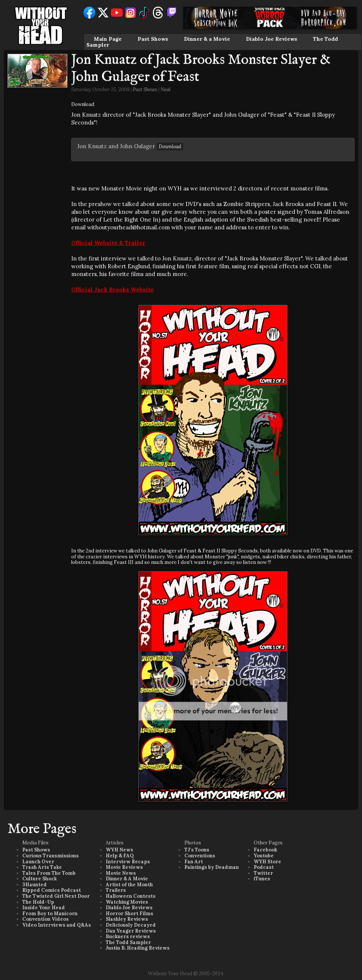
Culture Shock (40, 879)
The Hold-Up (38, 902)
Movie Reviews (124, 867)
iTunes (262, 879)
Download (83, 104)
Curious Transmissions (50, 856)
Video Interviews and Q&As (57, 925)
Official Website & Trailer (108, 243)
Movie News (121, 873)
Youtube (264, 856)
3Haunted (34, 885)
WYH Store (267, 862)
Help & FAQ (120, 856)
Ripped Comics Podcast (52, 890)
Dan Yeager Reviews (131, 931)
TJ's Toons (197, 850)
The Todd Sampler (128, 942)
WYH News (119, 850)
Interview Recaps (128, 862)
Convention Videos (45, 919)
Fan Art (194, 862)
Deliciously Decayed (131, 925)
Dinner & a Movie (207, 39)
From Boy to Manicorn (50, 913)
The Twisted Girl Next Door (56, 896)
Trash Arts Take (42, 867)
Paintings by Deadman (212, 867)
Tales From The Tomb (49, 873)
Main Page (108, 39)
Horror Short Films (129, 913)
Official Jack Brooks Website (113, 290)
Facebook (265, 850)
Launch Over (38, 862)
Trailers (116, 890)
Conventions (200, 856)
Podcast (264, 867)
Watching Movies (127, 902)
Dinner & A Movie (127, 879)
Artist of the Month (129, 885)
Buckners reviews (128, 936)
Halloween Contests (131, 896)
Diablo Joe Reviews (271, 39)
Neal (166, 89)
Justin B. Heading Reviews (138, 948)
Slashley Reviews (127, 919)
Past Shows (153, 39)
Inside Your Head (44, 908)
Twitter (263, 873)
